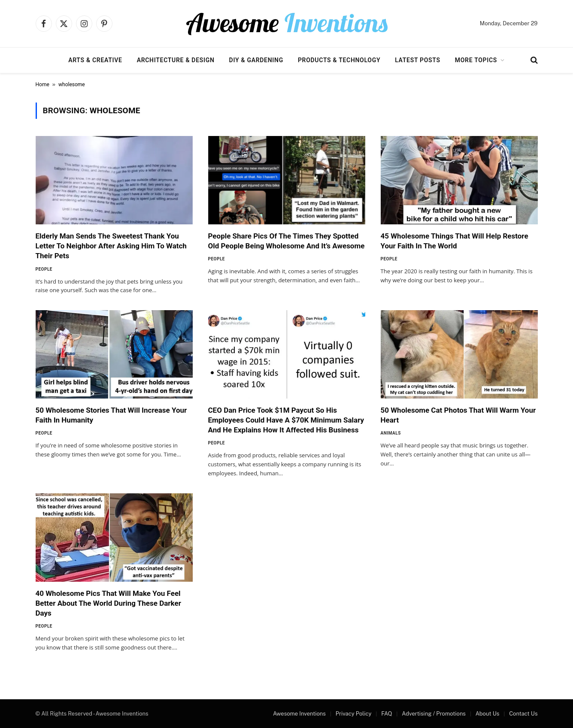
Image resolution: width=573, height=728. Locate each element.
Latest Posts (418, 60)
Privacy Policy (354, 714)
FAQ (387, 714)
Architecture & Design (176, 60)
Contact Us (523, 714)
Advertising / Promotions (434, 714)
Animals (391, 433)
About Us (488, 714)
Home (42, 85)
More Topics (476, 60)
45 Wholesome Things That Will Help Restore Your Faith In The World (455, 241)
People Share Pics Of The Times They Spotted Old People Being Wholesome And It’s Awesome (286, 241)
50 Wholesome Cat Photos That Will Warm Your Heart (458, 415)
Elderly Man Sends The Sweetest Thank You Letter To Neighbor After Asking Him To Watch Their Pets (111, 246)
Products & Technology (339, 60)
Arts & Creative (95, 60)
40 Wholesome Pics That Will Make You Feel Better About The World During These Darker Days (108, 603)
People (44, 269)
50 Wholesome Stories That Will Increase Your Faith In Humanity (111, 415)
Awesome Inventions (299, 714)
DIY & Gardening (256, 60)
